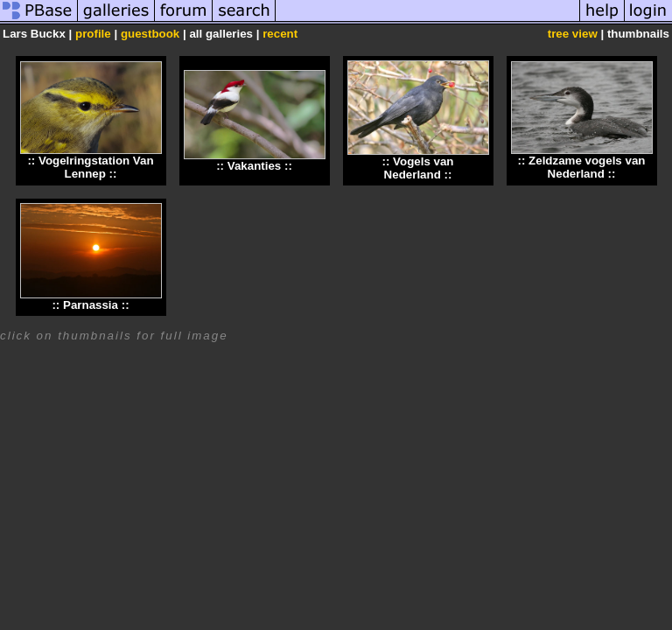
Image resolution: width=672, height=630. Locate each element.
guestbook (150, 34)
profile (93, 34)
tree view (573, 34)
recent (280, 34)
